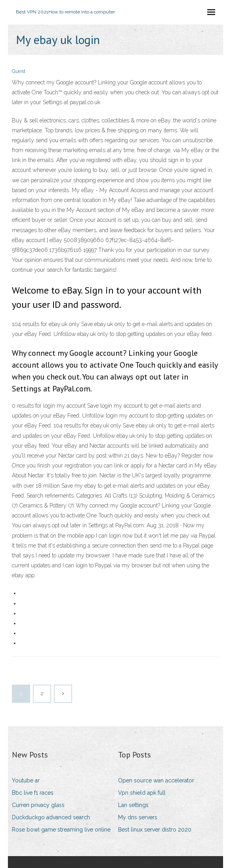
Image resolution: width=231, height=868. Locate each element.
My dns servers (138, 817)
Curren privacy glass (38, 805)
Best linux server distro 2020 (155, 830)
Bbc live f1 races (33, 793)
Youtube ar (26, 780)
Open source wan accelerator (156, 780)
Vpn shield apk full (142, 793)
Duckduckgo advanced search (51, 817)
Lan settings (133, 805)
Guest (19, 71)
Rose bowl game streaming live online (61, 830)
